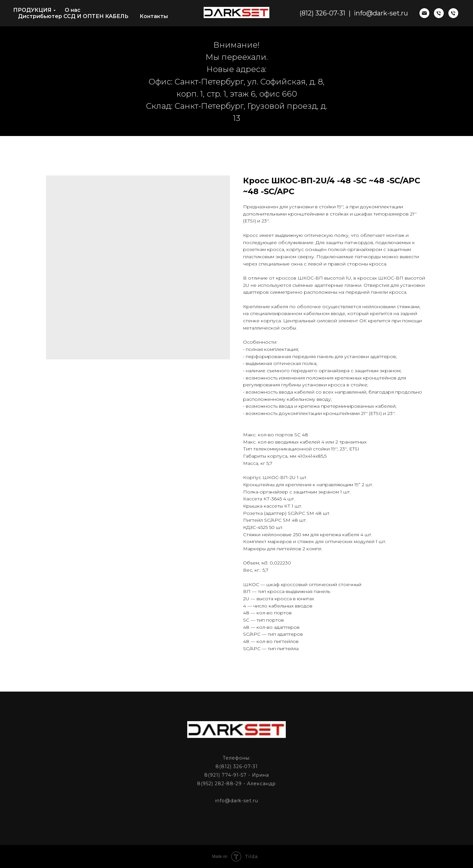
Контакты (154, 16)
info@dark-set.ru (381, 13)
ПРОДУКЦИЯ (32, 10)
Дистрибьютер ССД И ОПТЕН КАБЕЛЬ (73, 16)
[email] (424, 13)
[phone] (439, 13)
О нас (73, 10)
